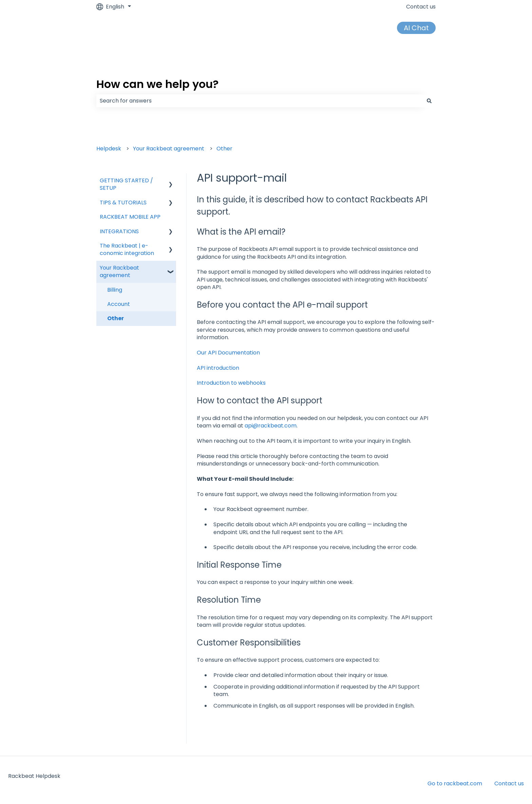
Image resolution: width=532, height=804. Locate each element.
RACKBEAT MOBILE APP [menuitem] (130, 217)
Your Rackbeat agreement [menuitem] (119, 271)
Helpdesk (109, 149)
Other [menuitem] (116, 318)
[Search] (429, 101)
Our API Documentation (228, 353)
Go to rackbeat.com (455, 783)
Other (224, 149)
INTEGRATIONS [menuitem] (119, 231)
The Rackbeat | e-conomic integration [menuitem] (127, 249)
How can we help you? (157, 84)
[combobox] (260, 101)
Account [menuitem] (119, 304)
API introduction (218, 368)
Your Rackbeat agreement (169, 149)
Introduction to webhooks (231, 383)
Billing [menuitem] (115, 290)
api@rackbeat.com (271, 426)
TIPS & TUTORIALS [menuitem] (123, 203)
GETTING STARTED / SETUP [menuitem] (126, 184)
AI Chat (416, 28)
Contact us (421, 7)
